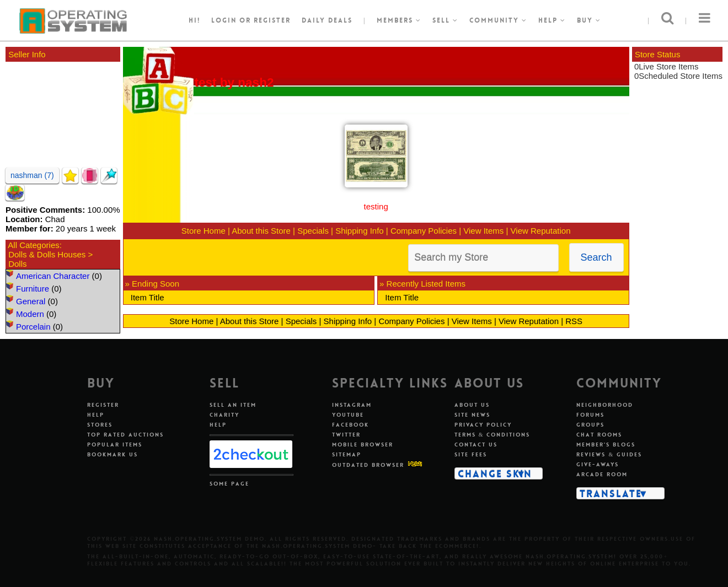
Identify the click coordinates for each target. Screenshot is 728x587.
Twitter (346, 435)
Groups (590, 425)
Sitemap (347, 454)
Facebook (350, 425)
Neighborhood (605, 405)
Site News (472, 415)
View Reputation (541, 231)
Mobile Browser (363, 445)
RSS (574, 321)
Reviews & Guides (609, 454)
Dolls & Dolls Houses (47, 254)
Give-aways (598, 464)
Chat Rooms (599, 435)
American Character (53, 276)
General (31, 301)
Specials (313, 231)
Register (103, 405)
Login (224, 20)
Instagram (352, 405)
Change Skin (495, 473)
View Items (483, 231)
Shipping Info (360, 231)
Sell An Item (233, 405)
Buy (589, 20)
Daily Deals (327, 20)
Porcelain (33, 327)
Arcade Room (602, 474)
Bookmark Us (113, 454)
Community (498, 20)
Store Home (204, 231)
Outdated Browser (368, 465)
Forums (590, 415)
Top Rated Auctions (125, 435)
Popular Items (115, 445)
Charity (224, 415)
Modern (30, 314)
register (272, 20)
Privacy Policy (483, 425)
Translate (611, 493)
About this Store (261, 231)
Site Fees (471, 454)
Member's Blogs (606, 445)
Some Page (229, 484)
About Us (472, 405)
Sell (445, 20)
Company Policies (424, 231)
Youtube (348, 415)
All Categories (33, 245)
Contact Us (476, 445)
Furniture (33, 289)
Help (552, 20)
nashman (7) (32, 175)
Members (399, 20)
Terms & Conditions (493, 435)
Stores (100, 425)
